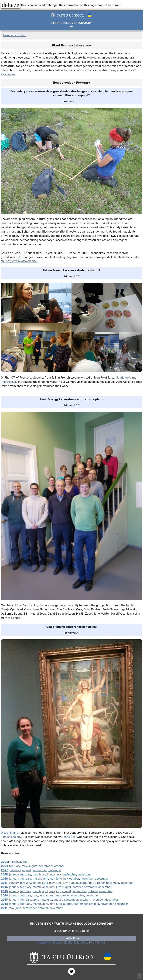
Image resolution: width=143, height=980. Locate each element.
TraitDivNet (98, 943)
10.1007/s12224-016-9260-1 (19, 261)
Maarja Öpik (123, 378)
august (24, 862)
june (52, 874)
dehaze (11, 5)
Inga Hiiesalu (9, 382)
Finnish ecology (11, 837)
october (59, 866)
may (24, 866)
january (14, 874)
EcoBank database (76, 943)
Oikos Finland (10, 833)
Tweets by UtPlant (15, 35)
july (59, 874)
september (46, 866)
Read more (8, 74)
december (55, 870)
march (14, 862)
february (15, 866)
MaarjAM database (50, 943)
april (45, 874)
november (84, 874)
